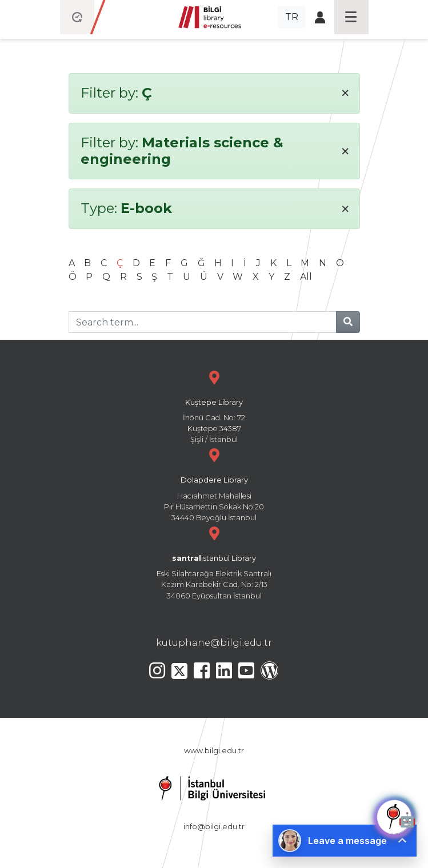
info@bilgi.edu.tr (214, 827)
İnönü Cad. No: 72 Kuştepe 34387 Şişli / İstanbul (214, 406)
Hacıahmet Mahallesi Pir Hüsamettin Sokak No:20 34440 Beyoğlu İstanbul (214, 483)
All (306, 277)
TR (292, 17)
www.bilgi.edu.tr (214, 751)
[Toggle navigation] (351, 17)
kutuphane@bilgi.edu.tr (214, 643)
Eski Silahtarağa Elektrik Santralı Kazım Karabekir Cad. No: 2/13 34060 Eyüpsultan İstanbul (214, 562)
